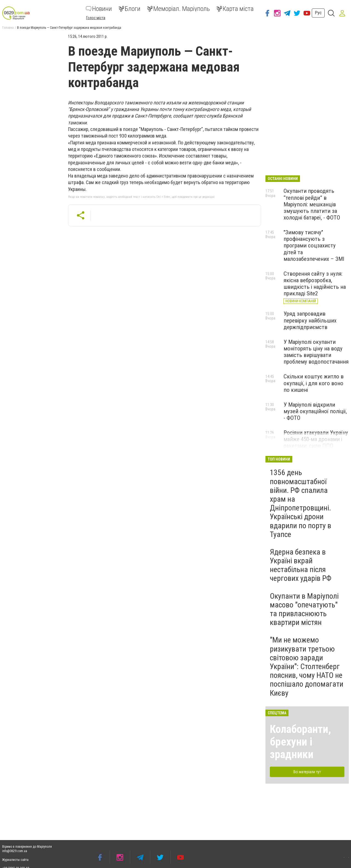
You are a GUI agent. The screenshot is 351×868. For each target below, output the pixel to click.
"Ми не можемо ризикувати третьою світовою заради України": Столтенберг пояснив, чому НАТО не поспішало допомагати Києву (307, 666)
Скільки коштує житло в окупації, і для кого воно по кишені (314, 383)
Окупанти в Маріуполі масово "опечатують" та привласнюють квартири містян (304, 609)
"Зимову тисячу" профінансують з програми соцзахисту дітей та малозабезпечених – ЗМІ (314, 246)
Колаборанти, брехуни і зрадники (300, 742)
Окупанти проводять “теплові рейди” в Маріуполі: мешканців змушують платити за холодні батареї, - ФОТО (312, 204)
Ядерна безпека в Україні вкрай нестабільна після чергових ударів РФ (301, 565)
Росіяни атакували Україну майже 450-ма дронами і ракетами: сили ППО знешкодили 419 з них (316, 442)
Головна (8, 28)
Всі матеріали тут (307, 772)
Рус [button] (318, 13)
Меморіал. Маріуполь (178, 9)
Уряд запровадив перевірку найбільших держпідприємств (310, 320)
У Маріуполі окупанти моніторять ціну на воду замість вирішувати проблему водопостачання (316, 352)
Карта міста (235, 9)
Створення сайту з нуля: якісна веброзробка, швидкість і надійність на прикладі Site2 (315, 284)
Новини (99, 9)
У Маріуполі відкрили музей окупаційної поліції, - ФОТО (315, 411)
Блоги (129, 9)
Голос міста (96, 18)
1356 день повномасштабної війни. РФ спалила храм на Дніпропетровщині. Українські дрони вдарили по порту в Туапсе (301, 503)
